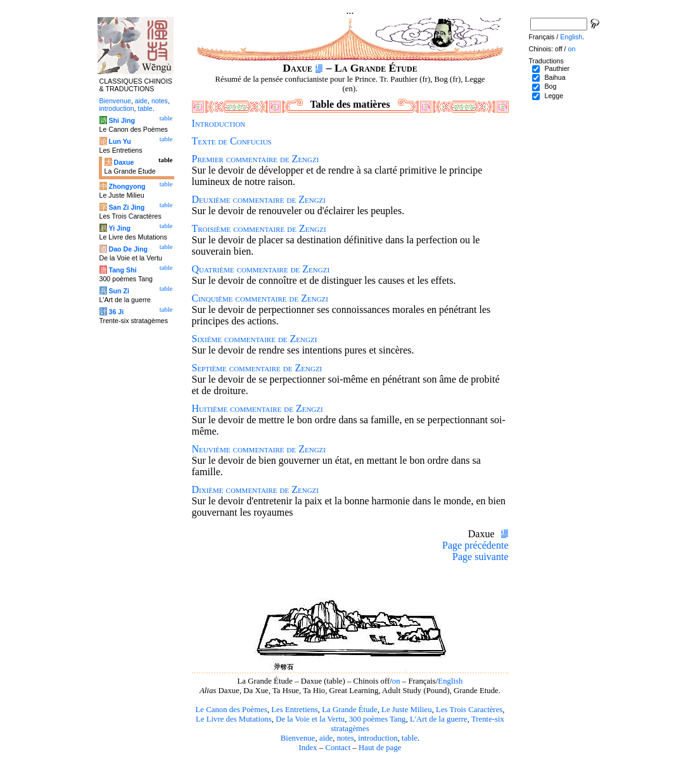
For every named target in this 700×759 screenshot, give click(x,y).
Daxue (124, 162)
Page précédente (475, 545)
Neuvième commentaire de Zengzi (259, 449)
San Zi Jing (126, 207)
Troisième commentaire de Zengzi (259, 228)
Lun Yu (119, 141)
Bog (550, 86)
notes (346, 738)
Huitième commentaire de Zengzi (258, 408)
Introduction (219, 123)
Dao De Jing (128, 249)
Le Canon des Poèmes (232, 710)
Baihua (555, 77)
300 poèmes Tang (378, 719)
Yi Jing (119, 228)
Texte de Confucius (232, 141)
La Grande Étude (349, 710)
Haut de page (380, 748)
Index (308, 748)
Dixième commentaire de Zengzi (255, 489)
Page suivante (480, 557)
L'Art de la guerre (439, 719)
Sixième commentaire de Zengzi (255, 339)
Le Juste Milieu (407, 710)
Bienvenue (298, 738)
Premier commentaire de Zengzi (256, 159)
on (396, 681)
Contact (338, 748)
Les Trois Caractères (469, 710)
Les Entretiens (295, 710)
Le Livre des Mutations (234, 719)
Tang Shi (122, 270)
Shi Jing (121, 120)
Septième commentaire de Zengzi (257, 368)
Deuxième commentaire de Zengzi (259, 199)
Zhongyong (127, 186)
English (450, 681)
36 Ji (116, 312)
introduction (378, 738)
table (410, 738)
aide (326, 738)
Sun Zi (119, 291)
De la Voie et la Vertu (310, 719)
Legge (554, 96)
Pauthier (557, 68)
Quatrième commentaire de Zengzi (261, 269)
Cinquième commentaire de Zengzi (260, 298)
